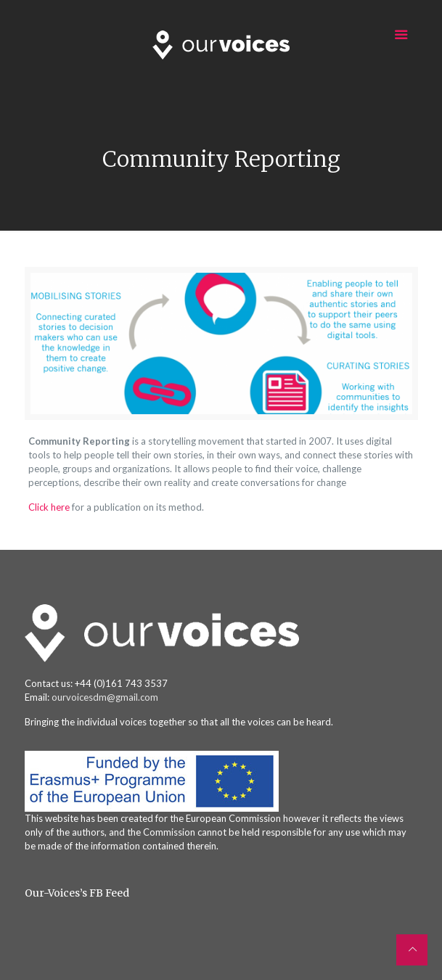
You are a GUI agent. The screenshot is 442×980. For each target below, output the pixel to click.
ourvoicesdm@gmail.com (105, 697)
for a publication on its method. (139, 507)
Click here (50, 507)
